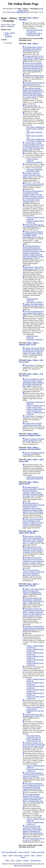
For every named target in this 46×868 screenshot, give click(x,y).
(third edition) (33, 225)
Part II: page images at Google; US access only (34, 740)
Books (7, 860)
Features (19, 860)
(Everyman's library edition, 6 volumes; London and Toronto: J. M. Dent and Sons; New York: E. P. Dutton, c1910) (34, 612)
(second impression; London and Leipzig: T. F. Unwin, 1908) (34, 351)
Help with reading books (9, 852)
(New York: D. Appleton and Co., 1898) (33, 268)
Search (11, 855)
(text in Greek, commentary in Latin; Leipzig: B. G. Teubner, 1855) (33, 550)
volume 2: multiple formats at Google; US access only (36, 410)
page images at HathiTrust (35, 162)
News (13, 860)
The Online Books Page (23, 4)
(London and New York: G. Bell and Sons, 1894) (34, 508)
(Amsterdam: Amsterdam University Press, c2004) (33, 787)
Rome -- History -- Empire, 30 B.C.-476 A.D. (29, 585)
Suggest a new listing (38, 852)
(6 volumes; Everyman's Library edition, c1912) (32, 175)
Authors (27, 855)
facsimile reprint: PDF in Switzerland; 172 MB (34, 34)
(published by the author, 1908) (33, 305)
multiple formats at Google (35, 477)
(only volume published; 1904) (33, 196)
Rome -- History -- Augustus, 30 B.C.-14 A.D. (29, 344)
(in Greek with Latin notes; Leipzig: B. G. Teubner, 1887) (34, 775)
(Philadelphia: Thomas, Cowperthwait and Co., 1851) (33, 234)
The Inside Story (36, 860)
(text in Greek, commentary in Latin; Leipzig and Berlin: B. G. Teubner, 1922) (33, 560)
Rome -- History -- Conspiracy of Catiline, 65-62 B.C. (30, 434)
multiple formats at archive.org (32, 160)
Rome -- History (10, 33)
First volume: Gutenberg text (36, 127)
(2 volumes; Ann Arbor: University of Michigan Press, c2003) (33, 522)
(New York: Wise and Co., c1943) (33, 601)
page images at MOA (33, 171)
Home (5, 855)
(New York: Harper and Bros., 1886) (34, 383)
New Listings (19, 855)
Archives (26, 860)
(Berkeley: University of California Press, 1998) (33, 58)
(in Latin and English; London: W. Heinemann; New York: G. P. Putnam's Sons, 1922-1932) (33, 799)
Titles (33, 855)
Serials (23, 857)
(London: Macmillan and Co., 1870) (33, 715)
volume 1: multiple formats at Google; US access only (36, 406)
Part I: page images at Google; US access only (34, 736)
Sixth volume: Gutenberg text (36, 141)
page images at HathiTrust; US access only (35, 31)
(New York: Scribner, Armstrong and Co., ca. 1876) (33, 540)
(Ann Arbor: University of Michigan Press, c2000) (34, 592)
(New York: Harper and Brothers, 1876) (34, 146)
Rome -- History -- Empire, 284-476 (29, 483)
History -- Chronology (9, 35)
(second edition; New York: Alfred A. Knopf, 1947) (33, 67)
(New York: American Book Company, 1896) (33, 313)
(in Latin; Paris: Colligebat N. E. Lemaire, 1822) (33, 93)
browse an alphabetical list (19, 12)
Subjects (39, 855)
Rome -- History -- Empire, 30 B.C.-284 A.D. (29, 532)
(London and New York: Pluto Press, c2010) (33, 49)
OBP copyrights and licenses (23, 866)
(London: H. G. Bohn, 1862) (34, 492)
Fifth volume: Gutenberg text (36, 139)
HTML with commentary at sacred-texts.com (35, 708)
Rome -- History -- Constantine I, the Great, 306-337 (30, 448)
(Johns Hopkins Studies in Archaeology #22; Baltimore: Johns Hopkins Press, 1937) (33, 830)
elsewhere (11, 26)
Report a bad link (24, 852)
